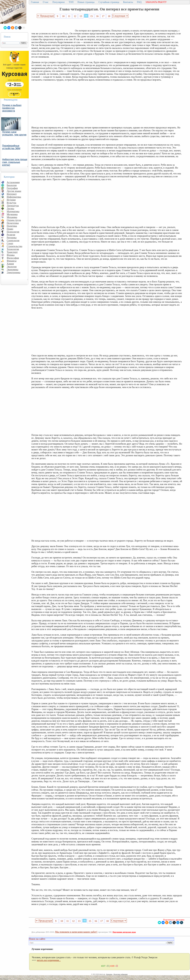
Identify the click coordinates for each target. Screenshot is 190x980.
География (12, 188)
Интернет (12, 194)
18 (109, 16)
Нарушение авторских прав (124, 932)
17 (103, 16)
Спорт (10, 243)
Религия (11, 235)
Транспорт (12, 252)
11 (69, 16)
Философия (13, 258)
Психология (13, 232)
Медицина (12, 214)
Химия (10, 264)
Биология (12, 185)
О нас (46, 2)
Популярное (59, 2)
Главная (35, 2)
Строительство (15, 246)
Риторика (12, 238)
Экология (12, 267)
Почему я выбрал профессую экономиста (12, 108)
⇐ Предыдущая (46, 16)
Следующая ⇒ (120, 16)
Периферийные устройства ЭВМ (11, 147)
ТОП (71, 2)
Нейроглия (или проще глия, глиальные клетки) (15, 162)
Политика (12, 226)
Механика (12, 217)
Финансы (12, 261)
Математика (13, 211)
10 (63, 16)
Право (10, 229)
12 (75, 16)
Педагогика (13, 223)
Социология (13, 240)
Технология (13, 249)
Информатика (14, 197)
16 (97, 16)
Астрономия (13, 182)
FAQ (139, 2)
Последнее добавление (120, 974)
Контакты (128, 2)
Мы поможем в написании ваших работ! (76, 932)
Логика (10, 208)
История (11, 200)
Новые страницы (86, 2)
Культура (11, 203)
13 (81, 16)
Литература (13, 206)
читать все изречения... (49, 960)
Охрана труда (14, 220)
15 (92, 16)
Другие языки (14, 191)
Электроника (14, 272)
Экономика (13, 269)
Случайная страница (109, 2)
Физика (11, 255)
